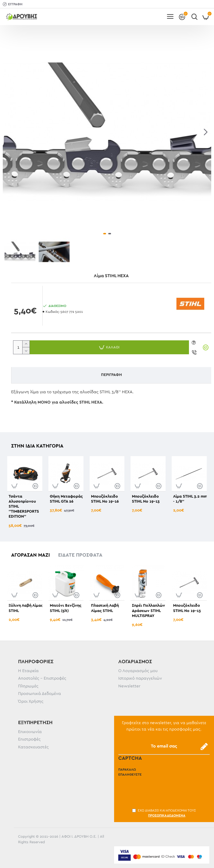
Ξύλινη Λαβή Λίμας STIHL (26, 608)
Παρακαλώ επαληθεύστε (130, 772)
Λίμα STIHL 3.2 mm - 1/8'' (190, 499)
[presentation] (161, 789)
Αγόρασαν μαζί (30, 555)
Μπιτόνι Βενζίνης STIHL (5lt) (66, 608)
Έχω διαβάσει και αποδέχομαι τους (164, 813)
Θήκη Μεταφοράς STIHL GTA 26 (66, 499)
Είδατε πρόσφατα (80, 555)
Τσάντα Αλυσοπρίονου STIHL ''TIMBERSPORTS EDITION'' (24, 507)
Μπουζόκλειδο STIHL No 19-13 (146, 499)
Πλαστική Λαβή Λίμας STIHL (105, 608)
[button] (206, 132)
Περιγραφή (111, 375)
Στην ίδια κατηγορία (37, 446)
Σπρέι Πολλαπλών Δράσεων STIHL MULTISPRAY (148, 611)
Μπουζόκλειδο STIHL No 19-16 (105, 499)
